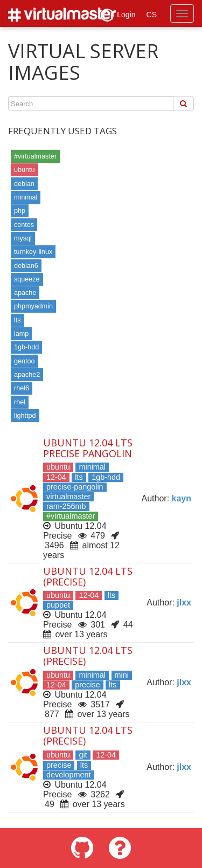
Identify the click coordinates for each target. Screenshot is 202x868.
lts (18, 320)
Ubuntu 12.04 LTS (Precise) (88, 576)
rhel (20, 402)
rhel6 (22, 388)
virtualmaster (68, 497)
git (83, 755)
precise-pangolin (75, 487)
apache (25, 293)
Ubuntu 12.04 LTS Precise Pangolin (88, 448)
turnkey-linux (33, 252)
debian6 (26, 266)
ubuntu (25, 170)
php (20, 211)
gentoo (25, 361)
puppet (58, 605)
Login (118, 15)
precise (87, 685)
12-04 (56, 477)
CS (152, 15)
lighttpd (25, 416)
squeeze (27, 279)
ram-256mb (66, 506)
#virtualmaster (35, 156)
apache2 (27, 375)
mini (122, 675)
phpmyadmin (33, 306)
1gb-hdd (26, 347)
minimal (26, 197)
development (68, 775)
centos (24, 225)
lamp (21, 334)
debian (24, 184)
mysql (23, 238)
